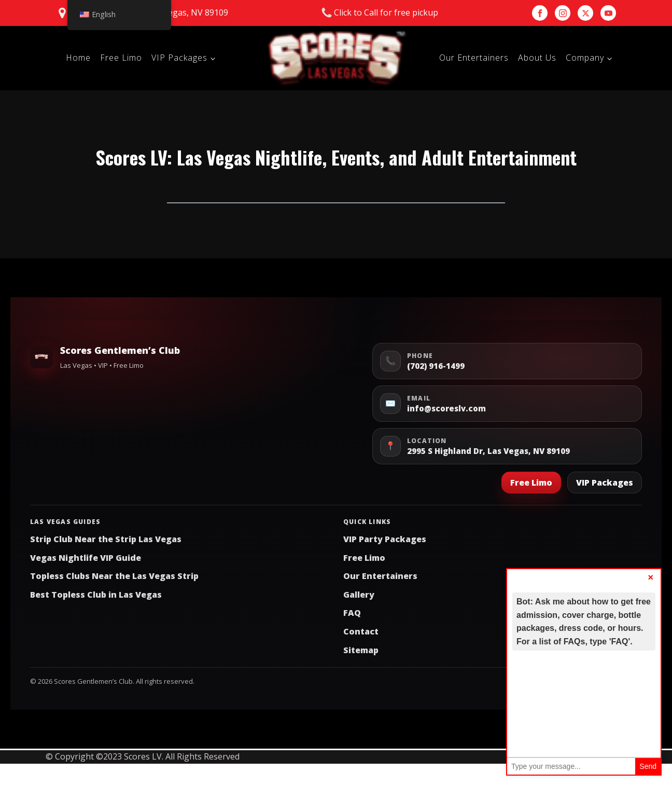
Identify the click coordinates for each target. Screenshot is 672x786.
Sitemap (361, 650)
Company (585, 58)
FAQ (352, 613)
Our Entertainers (474, 58)
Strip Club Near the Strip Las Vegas (106, 539)
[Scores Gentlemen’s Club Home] (41, 357)
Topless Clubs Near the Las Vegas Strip (114, 576)
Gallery (359, 595)
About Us (537, 58)
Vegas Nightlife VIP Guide (86, 558)
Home (78, 58)
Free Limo (121, 58)
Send (648, 766)
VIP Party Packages (385, 539)
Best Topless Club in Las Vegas (96, 595)
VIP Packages (179, 58)
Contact (361, 631)
